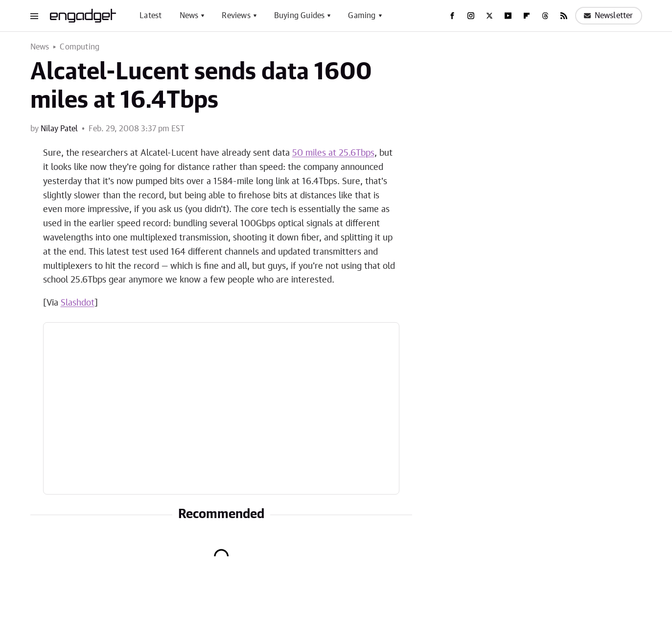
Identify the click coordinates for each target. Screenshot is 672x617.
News (189, 16)
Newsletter (609, 16)
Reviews (236, 16)
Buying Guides (300, 16)
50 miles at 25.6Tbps (333, 153)
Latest (151, 16)
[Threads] (545, 16)
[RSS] (564, 16)
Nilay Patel (59, 129)
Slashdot (78, 303)
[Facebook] (452, 16)
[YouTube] (508, 16)
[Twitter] (489, 16)
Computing (80, 47)
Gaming (362, 16)
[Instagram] (471, 16)
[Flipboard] (527, 16)
